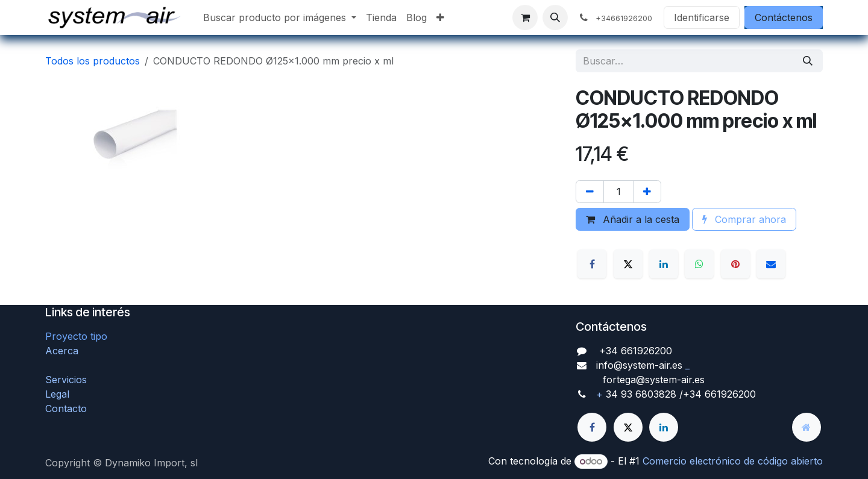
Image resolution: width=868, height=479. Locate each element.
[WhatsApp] (699, 264)
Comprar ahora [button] (744, 219)
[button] (555, 17)
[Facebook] (592, 264)
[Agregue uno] (647, 192)
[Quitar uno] (590, 192)
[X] (628, 264)
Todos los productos (93, 61)
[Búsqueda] (808, 61)
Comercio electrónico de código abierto (733, 461)
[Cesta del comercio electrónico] (525, 17)
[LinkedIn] (664, 264)
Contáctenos (784, 17)
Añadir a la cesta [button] (633, 219)
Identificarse (702, 17)
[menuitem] (280, 17)
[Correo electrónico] (771, 264)
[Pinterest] (735, 264)
